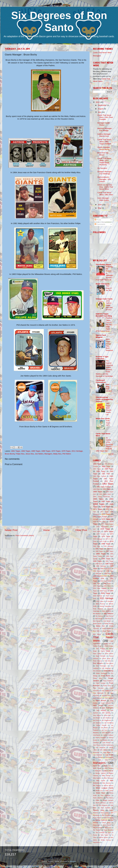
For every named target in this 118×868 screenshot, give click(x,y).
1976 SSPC (97, 531)
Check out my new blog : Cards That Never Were (105, 187)
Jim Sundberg (109, 723)
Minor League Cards (105, 788)
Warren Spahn (103, 837)
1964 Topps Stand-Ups (101, 497)
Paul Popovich (106, 795)
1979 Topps (66, 451)
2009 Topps (106, 593)
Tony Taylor (104, 835)
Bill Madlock (97, 614)
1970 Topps (106, 507)
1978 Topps (106, 536)
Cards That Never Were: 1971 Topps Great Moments (104, 162)
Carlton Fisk (97, 646)
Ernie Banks (106, 676)
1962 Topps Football (104, 487)
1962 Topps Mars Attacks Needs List (109, 409)
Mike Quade (101, 781)
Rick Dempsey (103, 805)
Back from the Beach (103, 154)
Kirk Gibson (104, 750)
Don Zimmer (97, 671)
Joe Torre (104, 730)
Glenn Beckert (101, 701)
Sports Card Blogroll (101, 336)
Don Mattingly (106, 668)
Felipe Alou (20, 454)
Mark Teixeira (109, 768)
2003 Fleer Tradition (100, 588)
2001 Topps (97, 586)
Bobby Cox (100, 626)
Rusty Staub (97, 818)
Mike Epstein (97, 778)
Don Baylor (110, 663)
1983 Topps (110, 551)
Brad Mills (96, 631)
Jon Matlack (104, 740)
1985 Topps (106, 559)
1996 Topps (107, 583)
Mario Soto (107, 766)
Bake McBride (106, 611)
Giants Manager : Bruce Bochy (104, 148)
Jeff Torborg (106, 713)
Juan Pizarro (106, 743)
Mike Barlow (106, 776)
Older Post (81, 530)
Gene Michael (97, 698)
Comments (100, 224)
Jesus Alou (30, 454)
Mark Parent (97, 768)
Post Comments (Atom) (25, 535)
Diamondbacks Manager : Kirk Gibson (104, 179)
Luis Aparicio (109, 757)
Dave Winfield (101, 656)
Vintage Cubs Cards (104, 299)
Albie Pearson (100, 604)
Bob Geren (97, 621)
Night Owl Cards (103, 284)
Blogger (73, 861)
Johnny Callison (108, 735)
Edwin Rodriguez (102, 673)
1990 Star (98, 574)
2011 (98, 102)
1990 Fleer (110, 571)
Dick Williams (98, 663)
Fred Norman (98, 688)
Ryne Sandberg (108, 818)
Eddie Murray (109, 671)
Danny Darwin (106, 651)
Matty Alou (57, 454)
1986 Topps (97, 561)
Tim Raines (97, 830)
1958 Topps (109, 469)
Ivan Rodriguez (108, 708)
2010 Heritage (98, 596)
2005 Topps (103, 591)
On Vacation (102, 168)
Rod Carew (104, 813)
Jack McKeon (101, 710)
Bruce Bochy (10, 454)
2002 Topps (107, 586)
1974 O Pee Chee (99, 522)
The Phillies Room (103, 265)
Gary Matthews (106, 691)
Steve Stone (107, 825)
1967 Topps (106, 501)
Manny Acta (97, 766)
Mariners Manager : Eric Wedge (105, 129)
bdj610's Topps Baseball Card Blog (104, 315)
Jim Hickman (107, 718)
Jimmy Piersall (101, 725)
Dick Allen (108, 661)
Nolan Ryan (101, 793)
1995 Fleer (97, 583)
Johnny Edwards (101, 738)
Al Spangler (110, 601)
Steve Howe (106, 823)
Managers (48, 454)
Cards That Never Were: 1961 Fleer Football (105, 117)
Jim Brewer (97, 718)
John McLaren (106, 733)
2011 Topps (100, 601)
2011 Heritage (77, 451)
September (102, 105)
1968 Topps (99, 504)
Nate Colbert (109, 790)
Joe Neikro (39, 454)
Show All (111, 454)
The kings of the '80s (109, 288)
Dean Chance (97, 661)
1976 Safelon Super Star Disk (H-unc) (109, 305)
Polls (97, 800)
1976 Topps (109, 531)
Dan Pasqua (100, 649)
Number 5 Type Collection (102, 358)
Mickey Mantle (109, 771)
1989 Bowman (101, 566)
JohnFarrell (97, 735)
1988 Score (99, 564)
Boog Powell (107, 629)
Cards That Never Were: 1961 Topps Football (104, 142)
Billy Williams (109, 614)
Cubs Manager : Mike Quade (104, 199)
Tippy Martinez (109, 830)
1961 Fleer (106, 474)
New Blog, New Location (109, 388)
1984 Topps (101, 554)
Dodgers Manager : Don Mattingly (105, 173)
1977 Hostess (101, 534)
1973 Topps (106, 519)
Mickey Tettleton (101, 773)
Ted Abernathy (98, 828)
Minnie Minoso (109, 786)
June (100, 205)
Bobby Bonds (97, 624)
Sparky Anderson (101, 820)
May (100, 208)
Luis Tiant (103, 760)
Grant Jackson (106, 703)
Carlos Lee (107, 644)
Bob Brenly (99, 619)
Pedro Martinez (98, 798)
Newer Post (11, 530)
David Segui (106, 658)
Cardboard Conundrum (101, 381)
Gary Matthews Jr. (100, 693)
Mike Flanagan (109, 778)
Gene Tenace (109, 698)
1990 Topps (108, 574)
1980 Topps (106, 544)
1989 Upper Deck (106, 569)
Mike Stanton (107, 783)
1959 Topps (101, 471)
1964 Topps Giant (105, 494)
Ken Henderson (108, 745)
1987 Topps (109, 561)
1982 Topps (99, 551)
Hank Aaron (98, 705)
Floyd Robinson (108, 681)
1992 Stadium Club (100, 576)
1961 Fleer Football (99, 476)
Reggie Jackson (108, 800)
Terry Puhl (108, 828)
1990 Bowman (98, 571)
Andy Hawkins (98, 609)
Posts (98, 220)
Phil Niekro (67, 454)
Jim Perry (96, 720)
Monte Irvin (99, 790)
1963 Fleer (96, 489)
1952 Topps (97, 464)
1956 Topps (106, 466)
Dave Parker (109, 654)
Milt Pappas (97, 786)
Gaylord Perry (106, 696)
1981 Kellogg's (108, 546)
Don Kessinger (101, 666)
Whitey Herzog (106, 840)
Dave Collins (97, 654)
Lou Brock (109, 755)
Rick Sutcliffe (106, 808)
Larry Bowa (107, 752)
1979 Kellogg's (98, 539)
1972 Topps (106, 514)
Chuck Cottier (109, 646)
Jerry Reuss (97, 715)
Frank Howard (101, 683)
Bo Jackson (99, 616)
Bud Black (97, 634)
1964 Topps (26, 451)
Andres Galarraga (105, 606)
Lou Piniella (99, 757)
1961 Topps (16, 451)
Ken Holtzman (101, 748)
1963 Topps (107, 489)
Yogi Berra (96, 842)
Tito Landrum (100, 833)
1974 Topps (56, 451)
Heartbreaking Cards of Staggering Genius (104, 399)
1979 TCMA (103, 541)
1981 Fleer (97, 546)
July (100, 112)
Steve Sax (96, 825)
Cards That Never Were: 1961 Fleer (105, 194)
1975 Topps (105, 529)
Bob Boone (110, 616)
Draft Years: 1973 (108, 423)
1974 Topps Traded (107, 524)
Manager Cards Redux (104, 124)
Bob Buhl (108, 619)
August (101, 109)
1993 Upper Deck (106, 581)
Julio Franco (97, 745)
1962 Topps (108, 484)
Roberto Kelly (99, 810)
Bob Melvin (107, 621)
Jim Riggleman (106, 720)
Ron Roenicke (106, 815)
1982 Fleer (110, 549)
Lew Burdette (97, 755)
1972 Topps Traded (100, 517)
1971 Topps (98, 509)
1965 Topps (36, 451)
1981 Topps (99, 549)
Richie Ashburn (101, 803)
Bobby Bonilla (109, 624)
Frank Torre (107, 686)
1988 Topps (109, 564)
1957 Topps (97, 469)
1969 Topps (46, 451)
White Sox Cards (103, 419)
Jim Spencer (97, 723)
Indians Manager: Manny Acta (104, 135)
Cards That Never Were (102, 53)
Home (46, 530)
